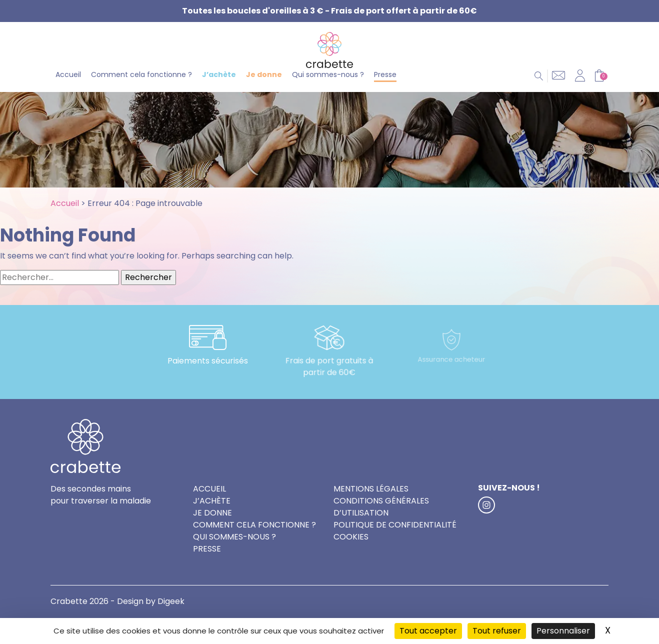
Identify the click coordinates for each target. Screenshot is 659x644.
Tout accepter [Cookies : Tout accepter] (428, 631)
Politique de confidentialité (395, 541)
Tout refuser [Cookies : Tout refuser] (497, 631)
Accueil (68, 89)
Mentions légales (371, 505)
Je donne (264, 89)
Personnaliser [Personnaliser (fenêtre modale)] (563, 631)
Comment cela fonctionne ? (141, 89)
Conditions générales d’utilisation (381, 523)
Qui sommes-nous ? (328, 89)
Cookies (351, 553)
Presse (385, 89)
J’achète (219, 89)
